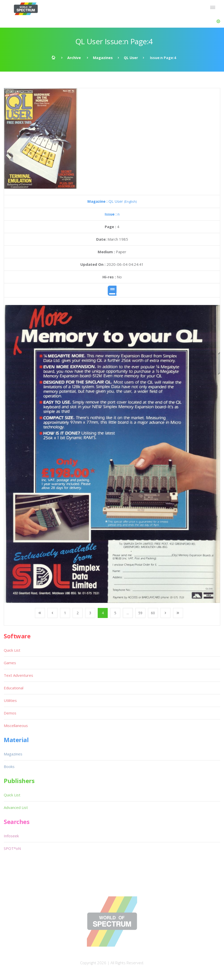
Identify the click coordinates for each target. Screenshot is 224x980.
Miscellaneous (16, 726)
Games (10, 663)
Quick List (12, 650)
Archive (74, 58)
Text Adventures (18, 675)
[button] (218, 21)
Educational (14, 688)
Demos (10, 713)
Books (9, 766)
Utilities (10, 700)
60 (153, 613)
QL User (131, 58)
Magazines (103, 58)
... (128, 613)
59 (140, 613)
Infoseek (11, 836)
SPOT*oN (12, 848)
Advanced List (16, 807)
